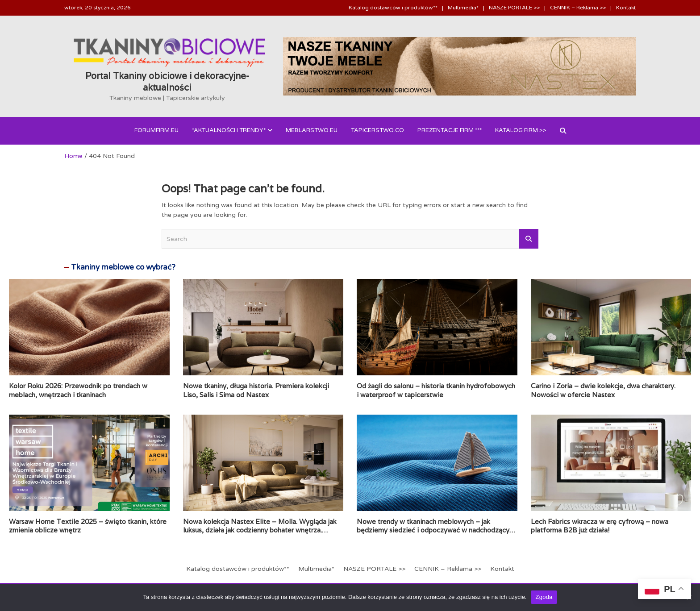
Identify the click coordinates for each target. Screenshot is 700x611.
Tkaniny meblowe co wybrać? (123, 267)
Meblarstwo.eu (312, 130)
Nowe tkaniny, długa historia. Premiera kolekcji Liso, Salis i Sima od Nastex (256, 390)
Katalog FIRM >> (521, 130)
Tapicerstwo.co (377, 130)
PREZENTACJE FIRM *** (450, 130)
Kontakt (626, 8)
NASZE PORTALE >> (514, 8)
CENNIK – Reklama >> (578, 8)
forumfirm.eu (156, 130)
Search (529, 239)
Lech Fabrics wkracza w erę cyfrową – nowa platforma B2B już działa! (600, 526)
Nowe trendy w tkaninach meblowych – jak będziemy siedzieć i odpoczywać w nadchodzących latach (437, 530)
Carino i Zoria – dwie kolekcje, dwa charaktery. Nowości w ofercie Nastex (603, 390)
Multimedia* (463, 8)
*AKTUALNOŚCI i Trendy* (229, 130)
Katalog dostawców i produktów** (393, 8)
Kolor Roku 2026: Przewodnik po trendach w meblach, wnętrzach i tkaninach (78, 390)
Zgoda (544, 597)
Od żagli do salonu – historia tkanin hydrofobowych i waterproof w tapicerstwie (436, 390)
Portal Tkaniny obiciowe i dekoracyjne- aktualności (167, 82)
